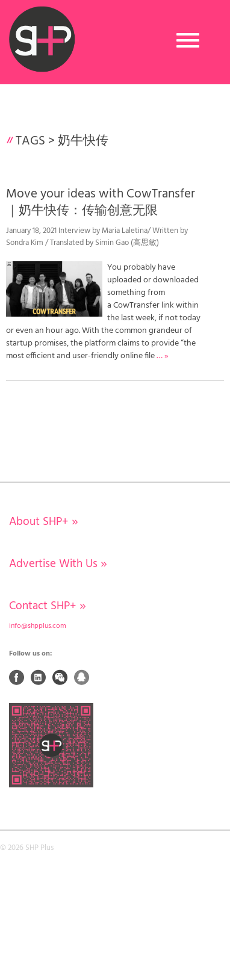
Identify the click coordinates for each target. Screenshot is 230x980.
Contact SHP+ (48, 606)
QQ (82, 677)
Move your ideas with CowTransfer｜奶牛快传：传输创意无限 (101, 202)
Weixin (60, 677)
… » (163, 356)
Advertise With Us (58, 564)
